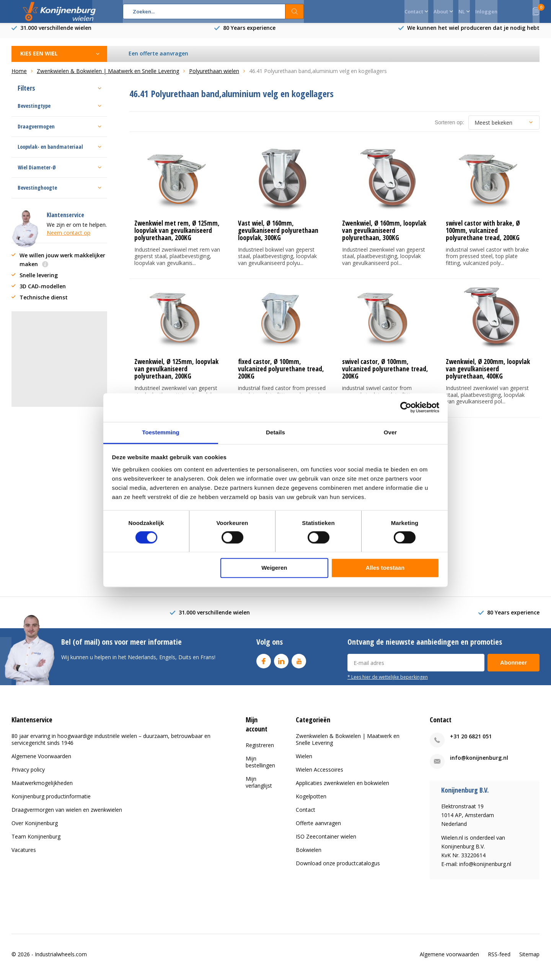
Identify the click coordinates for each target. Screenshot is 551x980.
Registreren (260, 750)
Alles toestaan (385, 568)
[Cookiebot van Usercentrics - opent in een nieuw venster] (406, 407)
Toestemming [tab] (161, 432)
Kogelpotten (311, 802)
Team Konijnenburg (36, 842)
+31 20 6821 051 (471, 742)
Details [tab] (275, 432)
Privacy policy (28, 775)
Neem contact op (68, 238)
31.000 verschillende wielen (56, 33)
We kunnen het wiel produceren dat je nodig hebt (473, 33)
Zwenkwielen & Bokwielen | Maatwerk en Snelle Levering (348, 745)
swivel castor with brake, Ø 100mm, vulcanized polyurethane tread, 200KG (483, 236)
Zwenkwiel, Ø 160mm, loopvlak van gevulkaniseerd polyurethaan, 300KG (384, 236)
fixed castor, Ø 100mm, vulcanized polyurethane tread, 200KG (281, 375)
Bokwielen (309, 856)
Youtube (299, 665)
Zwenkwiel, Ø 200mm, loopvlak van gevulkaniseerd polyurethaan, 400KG (488, 375)
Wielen (304, 762)
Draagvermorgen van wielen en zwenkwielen (67, 815)
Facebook (264, 665)
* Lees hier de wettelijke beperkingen (388, 683)
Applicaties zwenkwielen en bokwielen (342, 789)
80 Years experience (249, 33)
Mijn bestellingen (260, 767)
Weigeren (274, 568)
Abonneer (514, 668)
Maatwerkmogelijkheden (42, 789)
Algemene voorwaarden (449, 960)
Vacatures (24, 856)
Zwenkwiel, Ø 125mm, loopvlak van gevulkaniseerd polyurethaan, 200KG (176, 375)
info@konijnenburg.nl (479, 763)
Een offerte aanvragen (159, 59)
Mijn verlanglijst (259, 787)
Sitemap (529, 960)
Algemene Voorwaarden (41, 762)
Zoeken (295, 11)
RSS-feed (499, 960)
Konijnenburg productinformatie (51, 802)
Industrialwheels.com (61, 960)
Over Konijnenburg (35, 829)
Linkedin (281, 665)
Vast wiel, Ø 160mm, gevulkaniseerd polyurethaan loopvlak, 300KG (278, 236)
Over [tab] (390, 432)
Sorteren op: (449, 128)
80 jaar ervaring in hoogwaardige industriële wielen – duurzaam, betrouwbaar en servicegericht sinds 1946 (111, 745)
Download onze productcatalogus (338, 869)
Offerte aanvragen (318, 829)
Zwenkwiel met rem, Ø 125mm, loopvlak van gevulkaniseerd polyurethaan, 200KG (177, 236)
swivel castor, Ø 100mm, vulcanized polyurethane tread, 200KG (385, 375)
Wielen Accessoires (320, 775)
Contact (306, 815)
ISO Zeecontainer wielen (326, 842)
